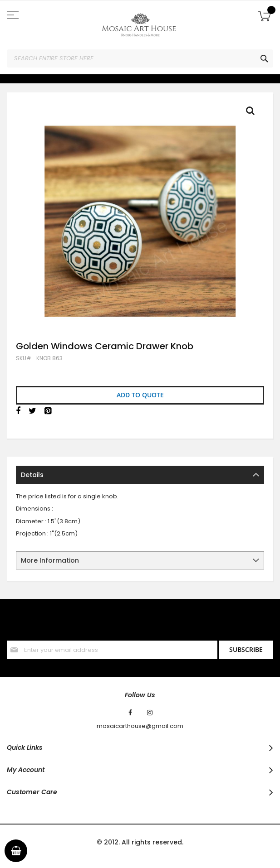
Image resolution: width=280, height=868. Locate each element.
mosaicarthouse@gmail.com (140, 726)
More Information (50, 560)
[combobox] (140, 58)
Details (32, 475)
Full (253, 113)
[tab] (140, 475)
